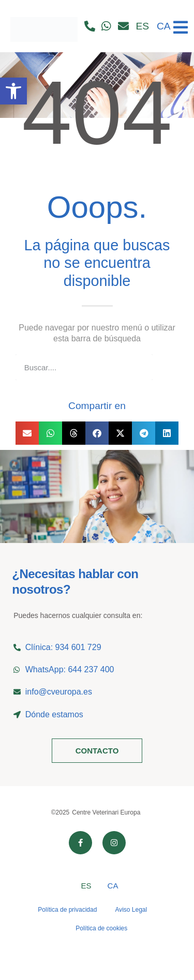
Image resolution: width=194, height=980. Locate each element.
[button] (27, 433)
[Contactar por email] (126, 26)
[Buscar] (166, 367)
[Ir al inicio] (44, 26)
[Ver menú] (181, 23)
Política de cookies (101, 928)
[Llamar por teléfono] (92, 26)
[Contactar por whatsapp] (109, 26)
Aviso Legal (131, 910)
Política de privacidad (67, 910)
